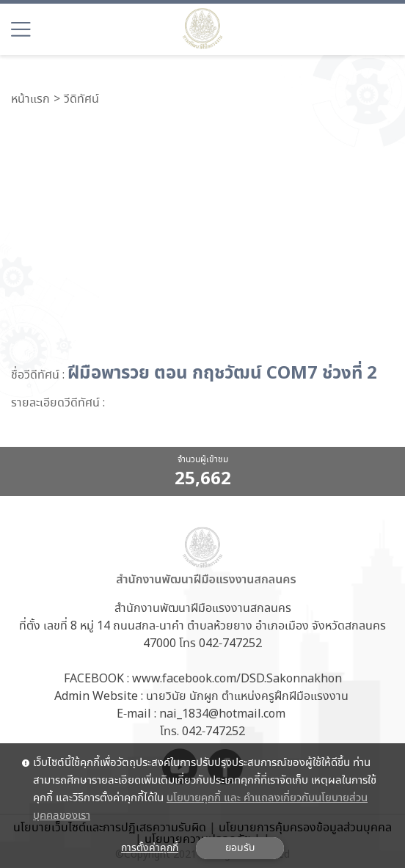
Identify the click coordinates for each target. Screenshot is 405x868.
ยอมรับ (240, 848)
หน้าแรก (30, 100)
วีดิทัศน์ (81, 100)
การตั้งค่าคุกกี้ (150, 848)
